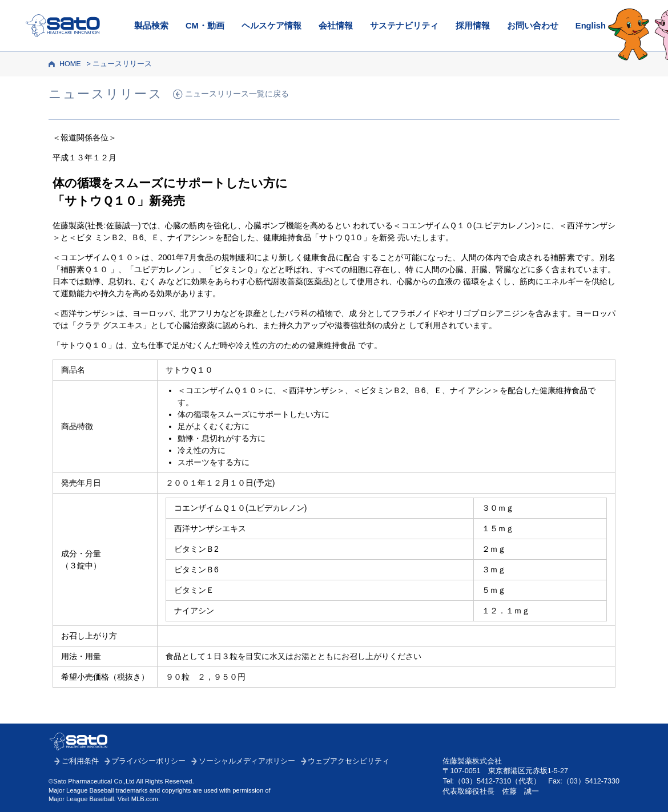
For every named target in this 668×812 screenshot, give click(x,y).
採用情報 (473, 26)
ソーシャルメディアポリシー (247, 761)
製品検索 (151, 26)
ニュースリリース (122, 64)
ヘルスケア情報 (271, 26)
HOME (70, 64)
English (591, 26)
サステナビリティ (404, 26)
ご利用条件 (80, 761)
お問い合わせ (533, 26)
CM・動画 (205, 26)
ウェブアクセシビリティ (349, 761)
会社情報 (336, 26)
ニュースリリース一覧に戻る (237, 94)
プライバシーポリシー (148, 761)
